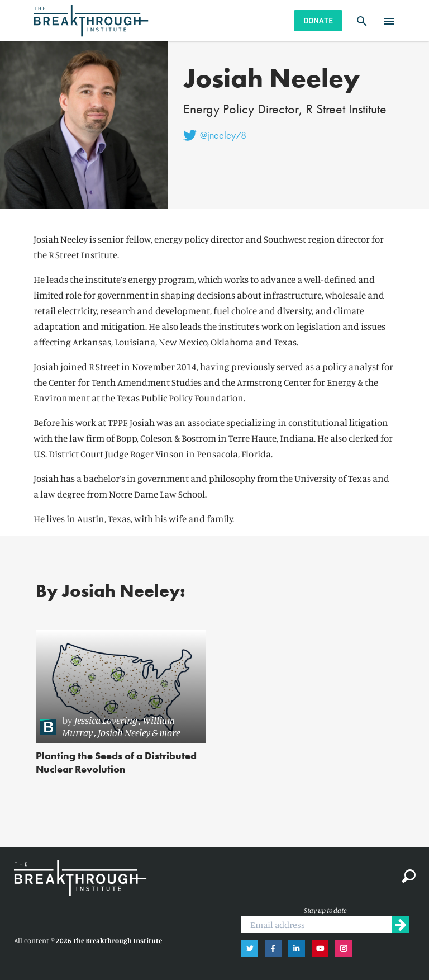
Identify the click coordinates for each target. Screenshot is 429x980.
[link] (117, 727)
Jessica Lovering (106, 720)
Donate (318, 20)
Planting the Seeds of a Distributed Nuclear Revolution (116, 762)
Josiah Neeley (124, 732)
